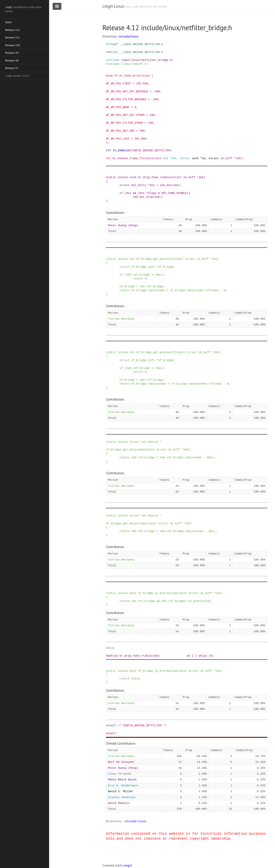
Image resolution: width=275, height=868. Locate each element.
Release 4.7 (12, 68)
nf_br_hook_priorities (132, 76)
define (113, 52)
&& (135, 193)
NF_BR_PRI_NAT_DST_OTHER (125, 115)
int (108, 159)
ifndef (113, 44)
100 (152, 115)
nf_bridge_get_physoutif (156, 352)
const (179, 259)
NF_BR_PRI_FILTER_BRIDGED (126, 100)
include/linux (128, 36)
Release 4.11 (13, 37)
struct (156, 159)
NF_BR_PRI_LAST (118, 139)
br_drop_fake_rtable (154, 177)
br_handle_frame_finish (131, 159)
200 (156, 100)
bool (133, 593)
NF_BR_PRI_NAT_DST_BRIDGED (127, 92)
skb (238, 159)
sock (195, 159)
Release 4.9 (12, 53)
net (166, 159)
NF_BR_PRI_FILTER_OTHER (124, 123)
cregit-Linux (113, 6)
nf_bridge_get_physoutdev (126, 524)
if (109, 151)
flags (152, 193)
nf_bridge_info (143, 267)
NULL (160, 275)
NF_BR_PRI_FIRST (119, 84)
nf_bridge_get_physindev (125, 450)
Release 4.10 (13, 45)
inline (123, 177)
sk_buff (226, 159)
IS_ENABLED (121, 151)
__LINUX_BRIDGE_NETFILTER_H (141, 44)
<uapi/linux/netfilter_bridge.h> (147, 60)
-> (146, 193)
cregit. (128, 865)
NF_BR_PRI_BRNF (118, 107)
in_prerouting (199, 601)
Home (8, 22)
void (133, 177)
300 (157, 92)
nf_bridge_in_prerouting (157, 593)
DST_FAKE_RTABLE (174, 193)
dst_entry (139, 185)
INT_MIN (142, 84)
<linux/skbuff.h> (135, 64)
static (111, 177)
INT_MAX (140, 139)
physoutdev (158, 384)
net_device (150, 442)
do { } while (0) (200, 656)
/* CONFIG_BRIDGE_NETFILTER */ (142, 726)
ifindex (213, 291)
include (114, 60)
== (153, 275)
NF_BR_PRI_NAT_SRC (120, 131)
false (135, 679)
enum (109, 76)
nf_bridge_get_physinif (155, 259)
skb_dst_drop (143, 197)
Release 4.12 (13, 30)
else (111, 648)
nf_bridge (166, 267)
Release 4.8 (12, 60)
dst (152, 185)
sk (204, 159)
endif (112, 726)
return (138, 279)
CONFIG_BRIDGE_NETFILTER (151, 151)
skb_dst (166, 185)
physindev (157, 291)
